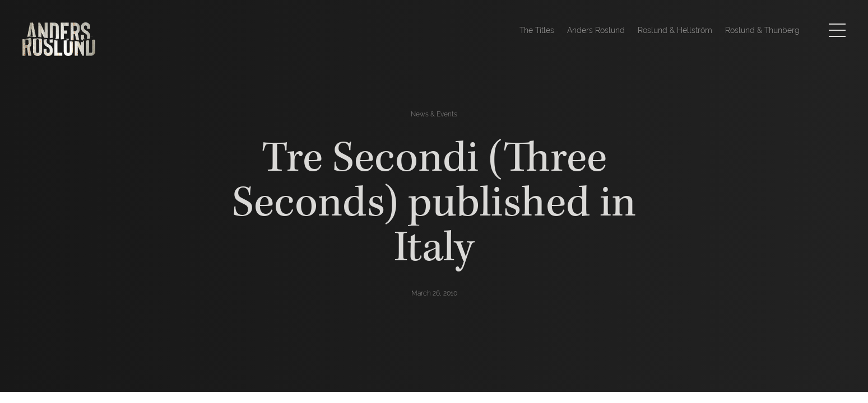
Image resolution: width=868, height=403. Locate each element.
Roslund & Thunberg (762, 30)
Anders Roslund (596, 30)
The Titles (537, 30)
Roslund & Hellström (675, 30)
